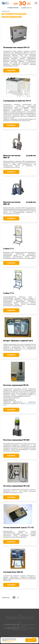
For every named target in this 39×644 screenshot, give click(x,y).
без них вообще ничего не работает (10, 641)
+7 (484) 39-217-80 (13, 8)
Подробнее (11, 71)
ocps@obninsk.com (26, 8)
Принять (31, 640)
